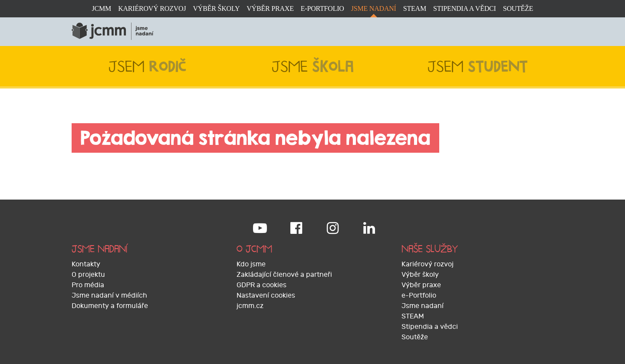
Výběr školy (216, 8)
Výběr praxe (270, 8)
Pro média (88, 285)
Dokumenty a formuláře (110, 306)
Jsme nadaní (374, 8)
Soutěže (518, 8)
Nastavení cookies (266, 295)
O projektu (88, 275)
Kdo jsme (251, 264)
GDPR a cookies (262, 285)
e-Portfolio (322, 8)
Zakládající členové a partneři (284, 275)
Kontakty (86, 264)
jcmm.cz (250, 306)
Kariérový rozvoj (152, 8)
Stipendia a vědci (465, 8)
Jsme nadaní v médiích (109, 295)
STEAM (415, 8)
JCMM (102, 8)
